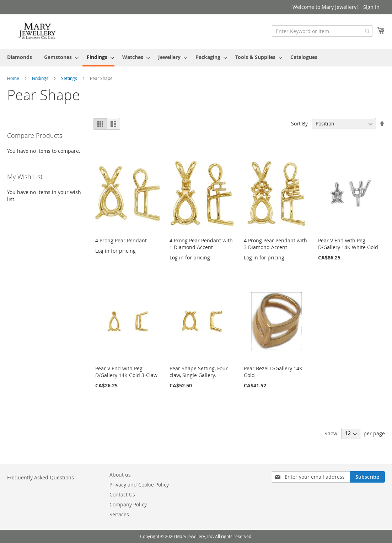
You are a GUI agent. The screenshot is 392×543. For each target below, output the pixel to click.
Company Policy (128, 504)
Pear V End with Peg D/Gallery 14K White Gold (348, 244)
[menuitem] (20, 57)
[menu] (196, 58)
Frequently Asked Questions (41, 477)
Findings (41, 78)
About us (120, 475)
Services (119, 514)
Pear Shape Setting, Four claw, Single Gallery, (199, 372)
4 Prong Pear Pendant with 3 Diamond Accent (275, 244)
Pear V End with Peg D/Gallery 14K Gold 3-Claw (126, 372)
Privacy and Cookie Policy (139, 485)
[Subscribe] (367, 477)
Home (14, 78)
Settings (70, 78)
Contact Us (122, 494)
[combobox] (322, 31)
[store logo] (37, 31)
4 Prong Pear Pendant (121, 240)
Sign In (371, 7)
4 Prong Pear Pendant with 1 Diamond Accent (201, 244)
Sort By (299, 123)
